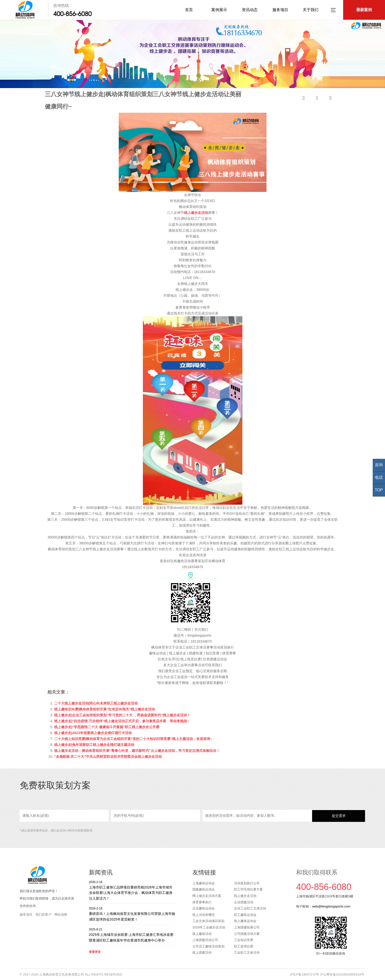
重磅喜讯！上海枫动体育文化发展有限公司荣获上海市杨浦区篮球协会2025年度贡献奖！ (132, 914)
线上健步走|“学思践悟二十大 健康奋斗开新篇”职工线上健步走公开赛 (107, 727)
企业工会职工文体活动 (250, 908)
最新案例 (364, 10)
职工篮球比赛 (244, 946)
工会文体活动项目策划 (208, 921)
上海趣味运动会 (204, 883)
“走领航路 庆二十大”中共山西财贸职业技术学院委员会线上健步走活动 (108, 757)
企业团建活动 (244, 902)
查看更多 (95, 952)
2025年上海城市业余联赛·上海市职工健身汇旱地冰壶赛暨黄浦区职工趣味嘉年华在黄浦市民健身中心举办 (132, 935)
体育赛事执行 (202, 902)
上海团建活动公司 (205, 940)
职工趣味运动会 (245, 915)
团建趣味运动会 (204, 889)
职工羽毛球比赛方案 (248, 889)
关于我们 (311, 10)
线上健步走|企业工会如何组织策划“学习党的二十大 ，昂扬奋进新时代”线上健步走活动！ (122, 715)
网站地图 (61, 915)
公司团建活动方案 (247, 934)
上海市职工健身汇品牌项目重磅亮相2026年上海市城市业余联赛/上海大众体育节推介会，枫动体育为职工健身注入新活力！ (132, 890)
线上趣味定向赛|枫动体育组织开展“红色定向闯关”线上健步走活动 (105, 709)
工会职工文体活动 (247, 952)
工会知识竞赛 (244, 940)
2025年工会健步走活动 (209, 927)
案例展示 (219, 10)
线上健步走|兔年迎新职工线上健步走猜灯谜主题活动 (94, 745)
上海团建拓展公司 (247, 927)
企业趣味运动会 (204, 908)
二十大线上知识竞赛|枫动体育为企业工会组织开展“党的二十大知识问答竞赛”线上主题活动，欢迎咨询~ (133, 739)
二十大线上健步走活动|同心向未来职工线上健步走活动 (96, 703)
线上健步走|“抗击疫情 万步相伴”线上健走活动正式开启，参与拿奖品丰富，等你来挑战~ (122, 721)
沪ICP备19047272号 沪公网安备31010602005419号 (327, 974)
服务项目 (280, 10)
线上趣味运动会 (245, 921)
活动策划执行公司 (247, 883)
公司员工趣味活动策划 (208, 946)
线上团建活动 (202, 952)
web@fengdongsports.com (331, 906)
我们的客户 (43, 915)
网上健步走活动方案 (207, 896)
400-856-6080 (72, 14)
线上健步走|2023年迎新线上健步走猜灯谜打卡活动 (93, 733)
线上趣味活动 (202, 934)
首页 (189, 10)
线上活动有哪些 (204, 915)
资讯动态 (250, 10)
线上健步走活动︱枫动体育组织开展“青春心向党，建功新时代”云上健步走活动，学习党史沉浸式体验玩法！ (137, 751)
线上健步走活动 (245, 896)
